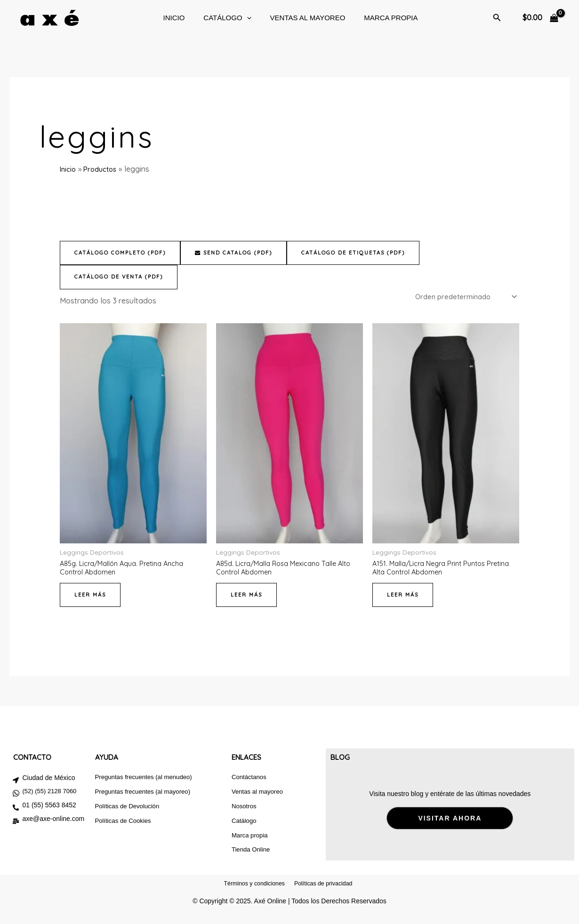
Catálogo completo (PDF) (125, 253)
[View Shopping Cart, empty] (540, 18)
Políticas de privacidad (327, 897)
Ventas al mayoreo (298, 18)
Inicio (174, 18)
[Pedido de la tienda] (461, 298)
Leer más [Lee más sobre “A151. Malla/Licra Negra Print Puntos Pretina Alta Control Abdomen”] (404, 600)
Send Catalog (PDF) (247, 253)
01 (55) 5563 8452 (49, 811)
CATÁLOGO (222, 18)
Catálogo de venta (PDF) (123, 277)
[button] (242, 18)
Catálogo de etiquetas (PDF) (376, 253)
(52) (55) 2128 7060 (49, 797)
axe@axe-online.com (53, 824)
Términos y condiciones (250, 897)
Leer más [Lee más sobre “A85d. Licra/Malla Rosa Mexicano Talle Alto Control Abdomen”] (248, 600)
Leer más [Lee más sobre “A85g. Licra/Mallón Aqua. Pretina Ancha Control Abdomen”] (92, 600)
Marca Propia (377, 18)
